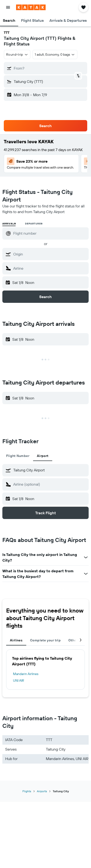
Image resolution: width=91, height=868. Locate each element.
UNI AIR (19, 680)
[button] (8, 7)
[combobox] (17, 54)
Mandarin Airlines (26, 674)
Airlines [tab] (16, 640)
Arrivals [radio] (9, 224)
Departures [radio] (34, 224)
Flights (27, 791)
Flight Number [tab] (18, 456)
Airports (42, 791)
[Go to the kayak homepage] (31, 7)
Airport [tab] (43, 456)
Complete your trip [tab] (45, 640)
